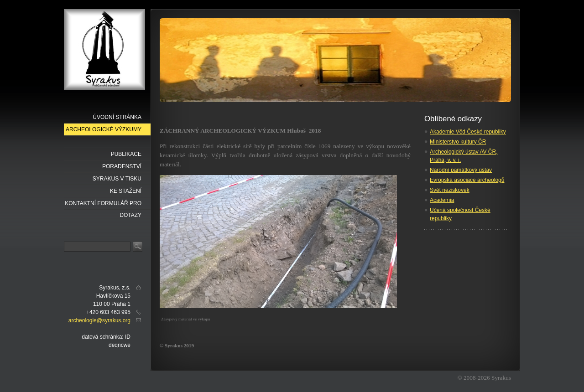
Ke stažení (126, 191)
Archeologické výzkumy (104, 129)
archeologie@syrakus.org (99, 320)
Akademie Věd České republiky (468, 132)
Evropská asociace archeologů (467, 180)
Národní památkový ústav (461, 170)
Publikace (126, 154)
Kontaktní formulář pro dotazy (103, 205)
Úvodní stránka (117, 117)
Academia (442, 200)
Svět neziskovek (450, 190)
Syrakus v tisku (117, 179)
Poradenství (122, 166)
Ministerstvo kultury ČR (458, 142)
